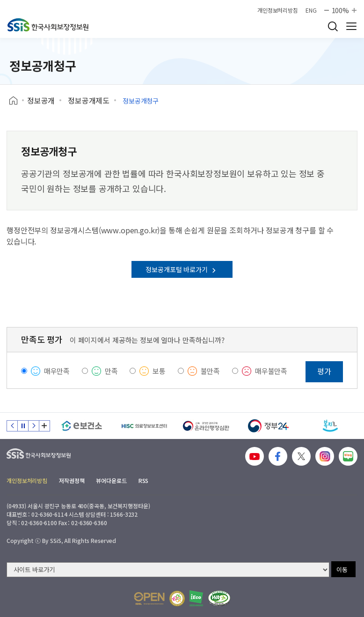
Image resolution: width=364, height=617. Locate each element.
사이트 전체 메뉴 (351, 26)
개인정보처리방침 (278, 10)
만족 (111, 371)
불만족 (211, 371)
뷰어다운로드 (111, 480)
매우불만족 (271, 371)
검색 (333, 26)
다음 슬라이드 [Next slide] (34, 426)
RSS (144, 480)
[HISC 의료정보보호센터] (144, 426)
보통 (159, 371)
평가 (324, 371)
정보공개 (41, 100)
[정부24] (268, 426)
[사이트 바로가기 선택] (168, 570)
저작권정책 (72, 480)
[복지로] (331, 426)
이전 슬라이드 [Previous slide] (12, 426)
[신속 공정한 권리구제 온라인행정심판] (206, 426)
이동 (342, 569)
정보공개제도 (89, 100)
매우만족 (57, 371)
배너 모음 (44, 426)
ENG (311, 10)
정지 (23, 426)
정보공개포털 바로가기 (182, 269)
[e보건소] (82, 426)
